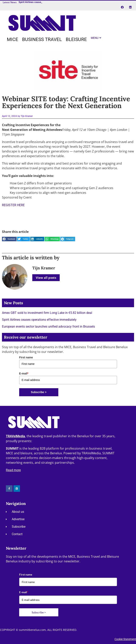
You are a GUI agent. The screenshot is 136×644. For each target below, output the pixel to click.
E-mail (24, 373)
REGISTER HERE (13, 205)
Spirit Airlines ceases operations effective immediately (39, 320)
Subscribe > (39, 392)
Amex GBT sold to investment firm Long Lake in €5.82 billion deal (47, 313)
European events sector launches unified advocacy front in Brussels (48, 327)
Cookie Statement (125, 639)
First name (26, 357)
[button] (9, 239)
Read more (13, 470)
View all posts (46, 278)
